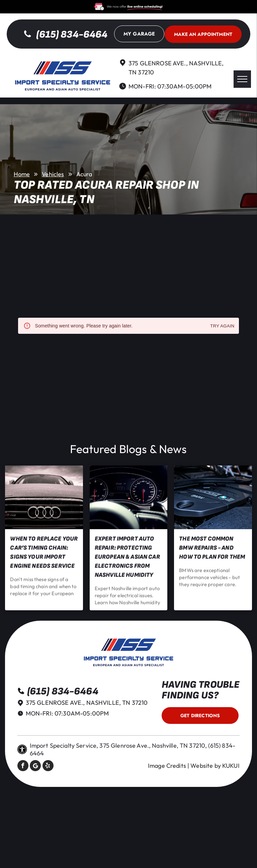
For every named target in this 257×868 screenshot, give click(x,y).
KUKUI (231, 766)
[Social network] (35, 766)
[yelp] (48, 766)
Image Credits (167, 766)
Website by (206, 766)
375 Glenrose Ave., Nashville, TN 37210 (87, 703)
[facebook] (23, 766)
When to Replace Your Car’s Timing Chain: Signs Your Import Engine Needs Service (44, 552)
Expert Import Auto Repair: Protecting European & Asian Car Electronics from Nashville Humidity (127, 557)
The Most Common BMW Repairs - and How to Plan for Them (212, 548)
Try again (222, 326)
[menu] (242, 79)
